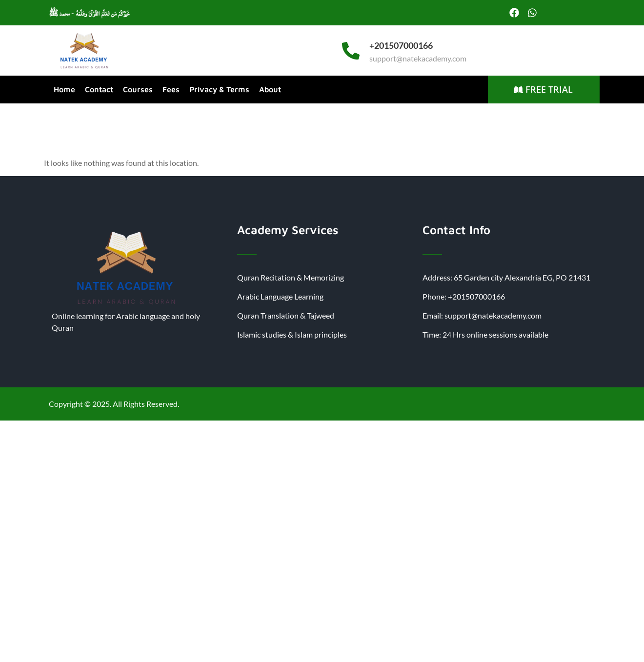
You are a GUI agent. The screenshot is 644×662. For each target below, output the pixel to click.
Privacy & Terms (219, 89)
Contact (99, 89)
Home (64, 89)
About (270, 89)
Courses (138, 89)
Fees (171, 89)
